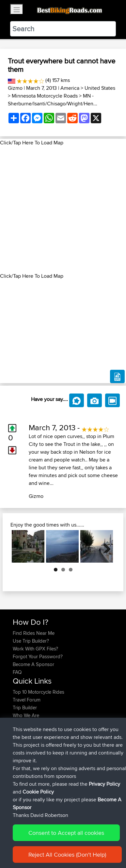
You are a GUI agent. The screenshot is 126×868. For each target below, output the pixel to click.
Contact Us (24, 723)
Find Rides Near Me (34, 633)
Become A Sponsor (33, 664)
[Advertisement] (63, 209)
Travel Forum (27, 700)
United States (100, 88)
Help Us (21, 731)
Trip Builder (25, 708)
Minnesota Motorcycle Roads (45, 96)
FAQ (17, 672)
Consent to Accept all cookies (66, 856)
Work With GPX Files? (35, 649)
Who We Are (26, 715)
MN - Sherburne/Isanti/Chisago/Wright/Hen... (53, 100)
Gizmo (15, 88)
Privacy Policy (104, 807)
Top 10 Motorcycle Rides (39, 692)
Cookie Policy (38, 815)
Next (104, 546)
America (70, 88)
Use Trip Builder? (31, 641)
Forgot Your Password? (38, 656)
